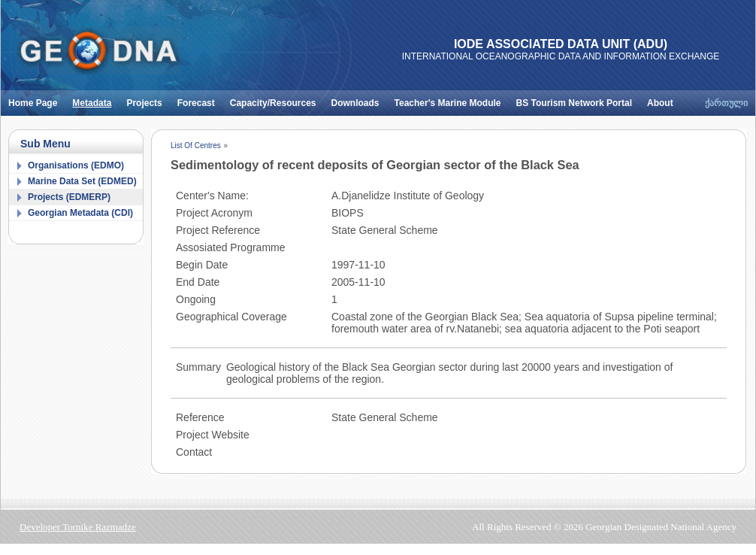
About (664, 99)
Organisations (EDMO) (76, 165)
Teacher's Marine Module (452, 99)
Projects (148, 99)
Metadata (95, 99)
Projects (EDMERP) (69, 197)
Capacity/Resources (277, 99)
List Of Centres (196, 146)
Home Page (36, 99)
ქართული (726, 103)
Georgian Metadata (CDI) (80, 213)
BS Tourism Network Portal (578, 99)
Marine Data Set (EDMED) (82, 181)
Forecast (200, 99)
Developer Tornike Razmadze (78, 527)
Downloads (359, 99)
